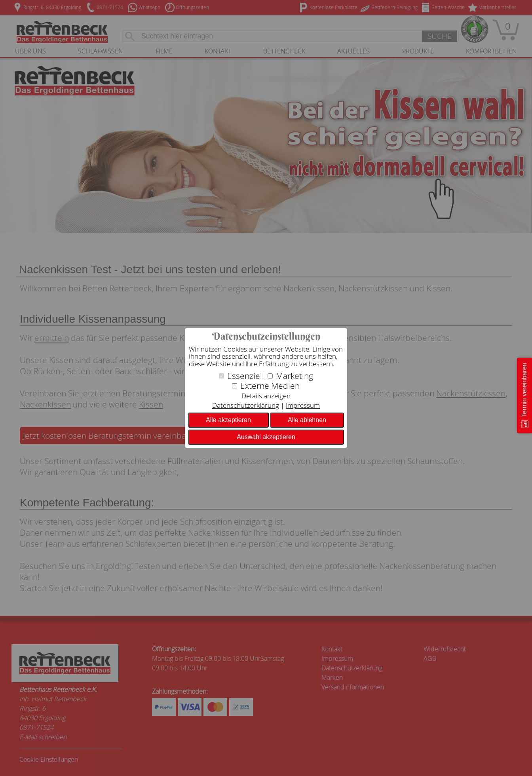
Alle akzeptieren (228, 420)
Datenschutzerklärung (246, 405)
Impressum (303, 405)
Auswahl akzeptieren (266, 437)
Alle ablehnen (307, 420)
